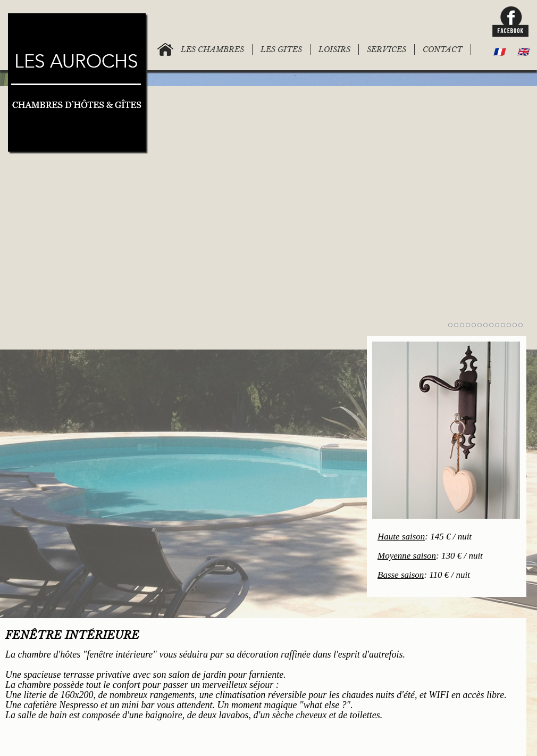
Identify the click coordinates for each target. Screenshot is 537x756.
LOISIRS (334, 49)
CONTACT (443, 49)
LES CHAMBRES (212, 49)
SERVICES (387, 49)
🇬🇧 (523, 52)
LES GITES (281, 49)
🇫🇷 (499, 52)
